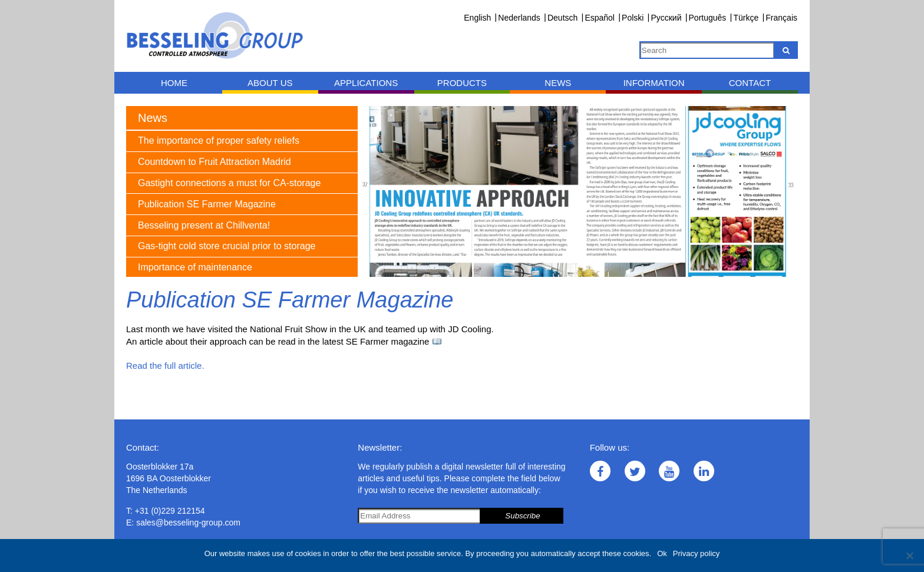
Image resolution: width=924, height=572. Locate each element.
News (558, 83)
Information (654, 83)
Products (462, 83)
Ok (662, 553)
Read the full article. (165, 366)
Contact (750, 83)
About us (270, 83)
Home (174, 83)
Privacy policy (696, 553)
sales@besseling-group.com (188, 523)
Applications (366, 83)
